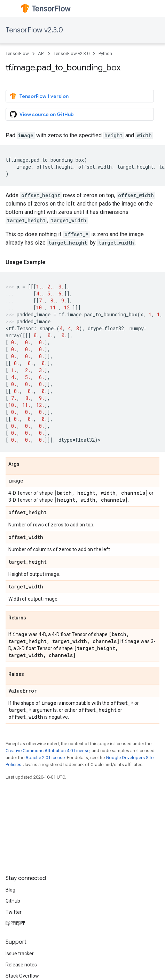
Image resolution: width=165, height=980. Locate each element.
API (41, 53)
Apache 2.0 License (45, 758)
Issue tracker (20, 954)
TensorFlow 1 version (39, 96)
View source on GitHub (42, 114)
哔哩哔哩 (15, 923)
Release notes (21, 965)
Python (105, 53)
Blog (10, 890)
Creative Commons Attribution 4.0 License (48, 751)
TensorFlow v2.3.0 (34, 30)
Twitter (14, 912)
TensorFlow (17, 53)
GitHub (13, 901)
